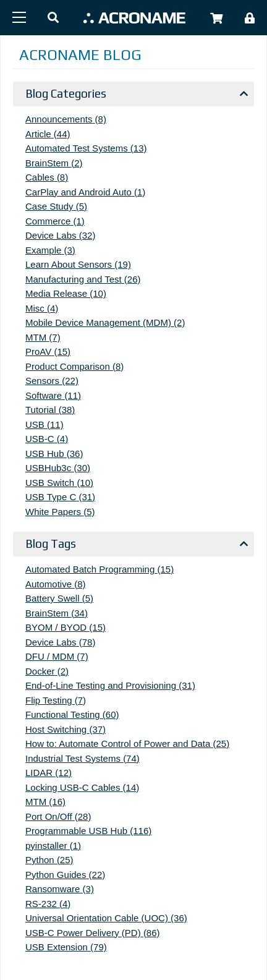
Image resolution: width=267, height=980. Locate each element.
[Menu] (19, 17)
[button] (53, 18)
